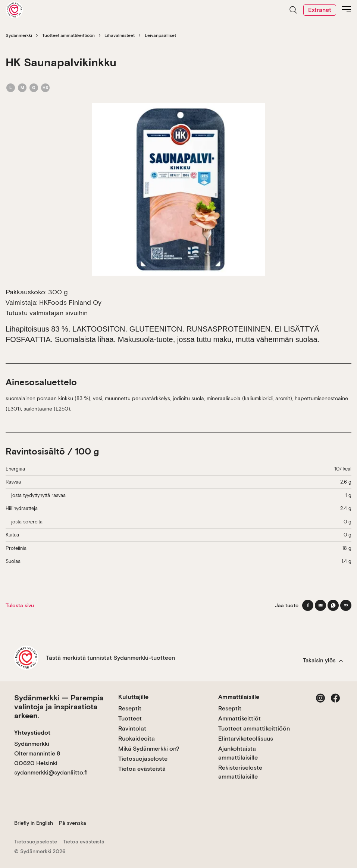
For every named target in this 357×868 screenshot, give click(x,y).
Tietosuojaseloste (143, 759)
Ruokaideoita (137, 739)
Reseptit (130, 708)
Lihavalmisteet (120, 35)
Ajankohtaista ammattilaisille (238, 753)
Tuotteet (130, 718)
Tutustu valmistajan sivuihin (47, 313)
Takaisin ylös (323, 660)
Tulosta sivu (20, 605)
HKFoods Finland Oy (70, 302)
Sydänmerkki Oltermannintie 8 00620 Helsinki (37, 753)
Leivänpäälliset (160, 35)
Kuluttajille (133, 697)
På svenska (73, 823)
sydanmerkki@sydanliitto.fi (51, 772)
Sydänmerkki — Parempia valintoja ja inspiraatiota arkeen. (59, 707)
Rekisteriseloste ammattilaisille (240, 772)
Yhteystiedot (32, 733)
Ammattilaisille (239, 697)
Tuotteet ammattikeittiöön (68, 35)
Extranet (320, 10)
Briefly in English (34, 823)
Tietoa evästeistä (142, 769)
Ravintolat (132, 728)
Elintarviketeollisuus (246, 739)
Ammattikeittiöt (239, 718)
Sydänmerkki (19, 35)
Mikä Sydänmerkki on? (149, 749)
